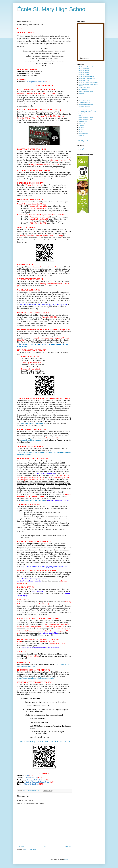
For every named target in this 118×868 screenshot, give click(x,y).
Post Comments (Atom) (30, 850)
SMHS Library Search (84, 69)
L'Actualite (81, 127)
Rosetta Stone (82, 137)
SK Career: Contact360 (84, 106)
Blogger (66, 860)
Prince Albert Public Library (85, 139)
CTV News (81, 125)
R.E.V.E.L (81, 114)
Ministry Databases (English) (86, 118)
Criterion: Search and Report (86, 91)
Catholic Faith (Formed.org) (86, 110)
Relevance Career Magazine (86, 104)
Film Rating (81, 93)
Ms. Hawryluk (82, 148)
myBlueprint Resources (84, 102)
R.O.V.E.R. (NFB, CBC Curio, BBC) (88, 112)
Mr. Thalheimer (82, 150)
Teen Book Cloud (83, 122)
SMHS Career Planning (84, 100)
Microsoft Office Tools (84, 80)
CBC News (81, 129)
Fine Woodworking (83, 133)
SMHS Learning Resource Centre (87, 67)
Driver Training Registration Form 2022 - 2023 (44, 742)
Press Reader (82, 124)
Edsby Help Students (84, 71)
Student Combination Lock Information (88, 82)
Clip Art (80, 131)
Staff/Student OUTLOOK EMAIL (87, 77)
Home (44, 847)
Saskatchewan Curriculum (85, 88)
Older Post (68, 847)
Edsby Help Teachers (84, 75)
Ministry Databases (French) (86, 120)
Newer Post (21, 847)
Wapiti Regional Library (84, 141)
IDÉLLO (81, 116)
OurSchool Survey (83, 90)
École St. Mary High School (52, 9)
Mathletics (81, 135)
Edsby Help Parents (84, 73)
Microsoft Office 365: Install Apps (87, 78)
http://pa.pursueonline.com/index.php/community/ (37, 678)
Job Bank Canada (83, 108)
